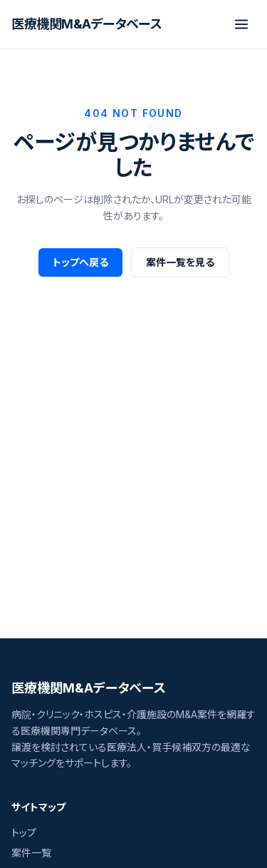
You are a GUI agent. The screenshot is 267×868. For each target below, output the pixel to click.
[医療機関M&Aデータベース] (87, 24)
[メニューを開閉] (241, 24)
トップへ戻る (80, 262)
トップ (24, 833)
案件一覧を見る (180, 262)
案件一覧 (31, 853)
